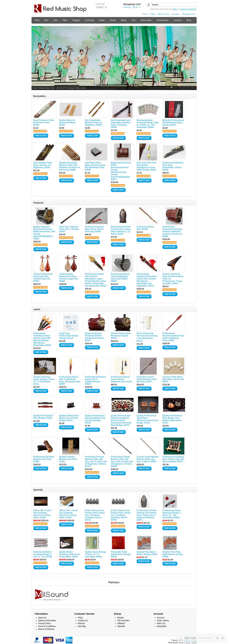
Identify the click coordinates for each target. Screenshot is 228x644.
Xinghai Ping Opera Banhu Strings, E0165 (147, 553)
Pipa (65, 20)
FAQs (153, 14)
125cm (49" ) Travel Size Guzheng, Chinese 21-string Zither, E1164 (68, 514)
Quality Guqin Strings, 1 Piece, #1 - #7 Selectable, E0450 (96, 554)
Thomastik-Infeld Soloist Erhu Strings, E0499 (121, 554)
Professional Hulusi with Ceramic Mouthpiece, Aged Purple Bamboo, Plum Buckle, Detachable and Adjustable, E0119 (96, 280)
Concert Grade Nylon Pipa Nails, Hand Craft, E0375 (173, 379)
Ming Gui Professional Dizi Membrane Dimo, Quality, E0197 (173, 123)
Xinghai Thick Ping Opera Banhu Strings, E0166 (173, 554)
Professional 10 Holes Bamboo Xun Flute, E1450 (44, 459)
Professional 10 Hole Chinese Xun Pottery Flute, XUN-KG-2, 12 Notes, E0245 (121, 230)
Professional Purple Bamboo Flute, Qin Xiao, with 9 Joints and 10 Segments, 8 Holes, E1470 (96, 462)
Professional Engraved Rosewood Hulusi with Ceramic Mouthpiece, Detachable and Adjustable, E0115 (147, 280)
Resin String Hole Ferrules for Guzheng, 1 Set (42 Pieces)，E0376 (147, 337)
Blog (189, 20)
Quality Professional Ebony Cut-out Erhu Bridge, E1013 (69, 418)
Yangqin (76, 20)
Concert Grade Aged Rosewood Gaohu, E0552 (121, 336)
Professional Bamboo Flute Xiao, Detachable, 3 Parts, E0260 (173, 166)
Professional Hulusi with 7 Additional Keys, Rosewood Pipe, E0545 (70, 380)
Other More (146, 20)
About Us (42, 618)
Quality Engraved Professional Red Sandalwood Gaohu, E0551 (95, 337)
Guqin (102, 20)
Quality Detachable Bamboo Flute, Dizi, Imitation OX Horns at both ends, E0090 (70, 166)
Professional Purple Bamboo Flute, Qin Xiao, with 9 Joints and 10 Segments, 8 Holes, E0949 (122, 462)
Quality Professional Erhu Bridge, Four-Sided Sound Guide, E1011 (172, 419)
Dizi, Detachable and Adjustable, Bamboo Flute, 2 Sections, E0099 (121, 124)
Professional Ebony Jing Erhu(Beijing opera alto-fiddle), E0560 (120, 278)
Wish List (161, 623)
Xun (134, 20)
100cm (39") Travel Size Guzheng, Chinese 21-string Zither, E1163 (42, 514)
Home (145, 14)
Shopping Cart (188, 14)
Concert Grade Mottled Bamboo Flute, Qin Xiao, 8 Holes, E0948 (148, 459)
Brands (121, 618)
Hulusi (113, 20)
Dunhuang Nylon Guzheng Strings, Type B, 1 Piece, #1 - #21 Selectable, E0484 (148, 124)
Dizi (46, 20)
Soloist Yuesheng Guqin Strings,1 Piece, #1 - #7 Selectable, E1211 (44, 380)
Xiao (55, 20)
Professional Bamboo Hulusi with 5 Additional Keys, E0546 (95, 380)
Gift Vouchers (124, 621)
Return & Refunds (46, 629)
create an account (188, 9)
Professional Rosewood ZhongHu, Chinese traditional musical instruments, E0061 (173, 232)
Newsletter (162, 626)
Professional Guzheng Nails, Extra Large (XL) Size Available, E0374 (173, 459)
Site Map (82, 626)
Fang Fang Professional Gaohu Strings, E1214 (69, 336)
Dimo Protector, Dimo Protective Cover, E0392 (44, 123)
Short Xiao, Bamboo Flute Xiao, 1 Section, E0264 (69, 229)
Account (176, 14)
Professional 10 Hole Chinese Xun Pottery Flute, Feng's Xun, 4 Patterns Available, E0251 (147, 515)
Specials (121, 626)
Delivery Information (47, 621)
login (175, 9)
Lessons (178, 20)
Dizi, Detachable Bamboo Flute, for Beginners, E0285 (94, 123)
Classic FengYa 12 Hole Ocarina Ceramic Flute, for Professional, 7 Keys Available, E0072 (173, 279)
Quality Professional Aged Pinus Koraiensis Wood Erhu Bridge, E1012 (147, 419)
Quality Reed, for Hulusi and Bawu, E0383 (68, 123)
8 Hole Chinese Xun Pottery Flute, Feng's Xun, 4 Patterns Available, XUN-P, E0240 (121, 515)
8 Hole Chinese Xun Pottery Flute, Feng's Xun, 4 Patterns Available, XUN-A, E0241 (95, 515)
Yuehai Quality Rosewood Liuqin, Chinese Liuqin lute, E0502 (69, 278)
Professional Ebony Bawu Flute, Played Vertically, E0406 (94, 229)
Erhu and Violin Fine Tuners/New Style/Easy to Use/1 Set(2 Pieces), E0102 (146, 166)
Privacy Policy (45, 623)
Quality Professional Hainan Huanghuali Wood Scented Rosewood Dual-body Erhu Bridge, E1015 (121, 420)
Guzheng (89, 20)
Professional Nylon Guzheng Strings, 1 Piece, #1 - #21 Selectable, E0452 (172, 514)
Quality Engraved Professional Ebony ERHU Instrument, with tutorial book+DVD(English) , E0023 (44, 233)
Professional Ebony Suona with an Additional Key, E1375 (121, 379)
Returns (81, 623)
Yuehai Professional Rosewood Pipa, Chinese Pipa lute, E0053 (43, 278)
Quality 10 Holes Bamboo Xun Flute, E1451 (68, 459)
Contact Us (83, 621)
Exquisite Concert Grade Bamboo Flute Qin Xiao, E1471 (147, 379)
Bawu (124, 20)
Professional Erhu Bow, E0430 (145, 228)
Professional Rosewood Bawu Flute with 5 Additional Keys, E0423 (173, 337)
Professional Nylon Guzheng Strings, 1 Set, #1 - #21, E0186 (43, 554)
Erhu (37, 20)
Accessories (162, 20)
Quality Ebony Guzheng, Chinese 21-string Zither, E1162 (70, 554)
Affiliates (121, 623)
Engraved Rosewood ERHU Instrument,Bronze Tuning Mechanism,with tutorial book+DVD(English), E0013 (121, 171)
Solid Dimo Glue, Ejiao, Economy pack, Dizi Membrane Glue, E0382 (95, 166)
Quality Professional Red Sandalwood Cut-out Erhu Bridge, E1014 (95, 419)
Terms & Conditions (47, 626)
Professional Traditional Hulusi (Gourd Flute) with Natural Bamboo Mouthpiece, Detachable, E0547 (42, 339)
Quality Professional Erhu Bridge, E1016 (43, 417)
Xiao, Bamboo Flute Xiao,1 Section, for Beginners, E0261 (43, 165)
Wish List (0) (164, 14)
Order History (163, 621)
